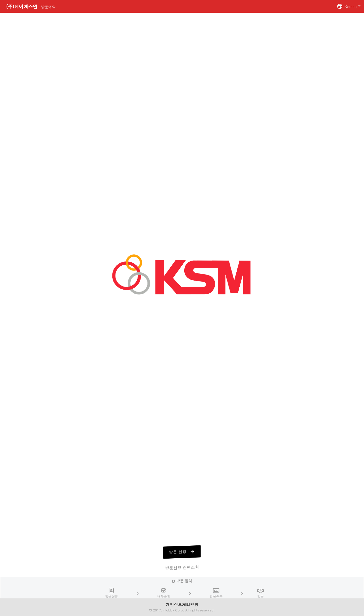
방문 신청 (182, 552)
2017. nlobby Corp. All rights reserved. (184, 610)
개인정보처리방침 (182, 604)
